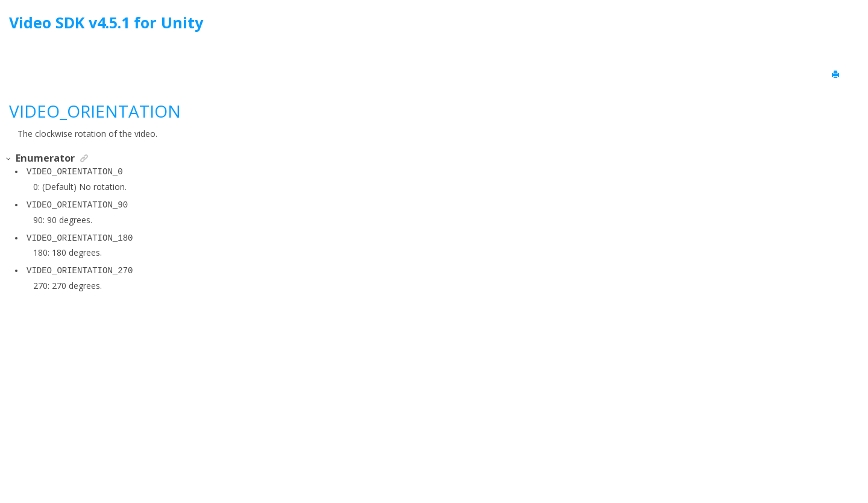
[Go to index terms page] (848, 26)
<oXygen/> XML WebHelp (462, 463)
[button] (9, 159)
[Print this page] (837, 75)
